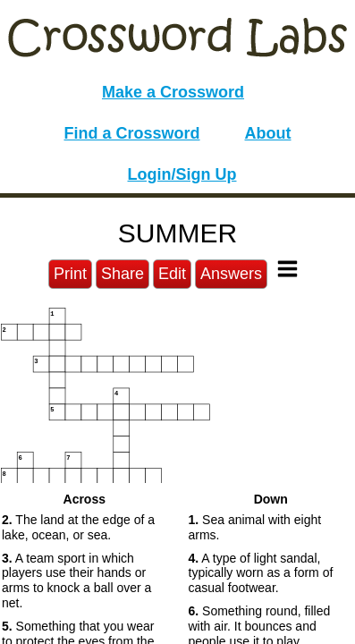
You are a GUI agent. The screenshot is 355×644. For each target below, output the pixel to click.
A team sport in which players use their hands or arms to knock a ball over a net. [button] (76, 580)
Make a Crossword (173, 92)
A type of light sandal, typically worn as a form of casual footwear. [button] (261, 573)
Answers (231, 274)
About (268, 133)
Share (123, 274)
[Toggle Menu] (287, 269)
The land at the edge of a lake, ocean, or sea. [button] (78, 527)
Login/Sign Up (182, 174)
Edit (172, 274)
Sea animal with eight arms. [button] (255, 527)
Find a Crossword (132, 133)
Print (70, 274)
